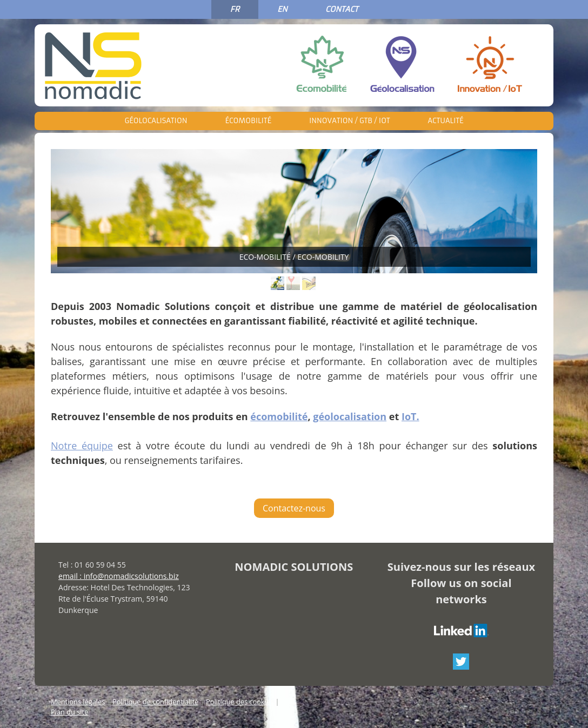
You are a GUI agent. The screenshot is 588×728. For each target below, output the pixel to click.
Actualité (445, 121)
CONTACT (342, 9)
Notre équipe (82, 446)
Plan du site (69, 712)
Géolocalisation (156, 121)
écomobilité (279, 416)
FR (235, 9)
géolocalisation (350, 416)
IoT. (410, 416)
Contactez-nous (294, 508)
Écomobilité (248, 121)
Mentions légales (78, 702)
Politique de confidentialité (155, 702)
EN (282, 9)
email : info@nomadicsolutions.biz (119, 576)
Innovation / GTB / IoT (349, 121)
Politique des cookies (240, 702)
